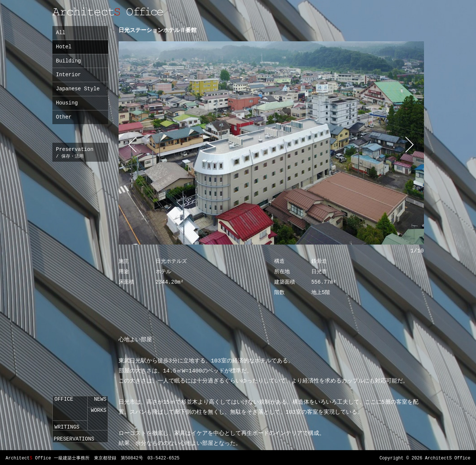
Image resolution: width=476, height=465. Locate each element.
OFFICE (64, 399)
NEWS (100, 399)
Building (69, 61)
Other (64, 117)
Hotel (64, 47)
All (61, 33)
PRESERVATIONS (74, 439)
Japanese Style (78, 89)
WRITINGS (67, 427)
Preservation (73, 153)
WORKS (98, 410)
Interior (69, 75)
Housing (67, 103)
